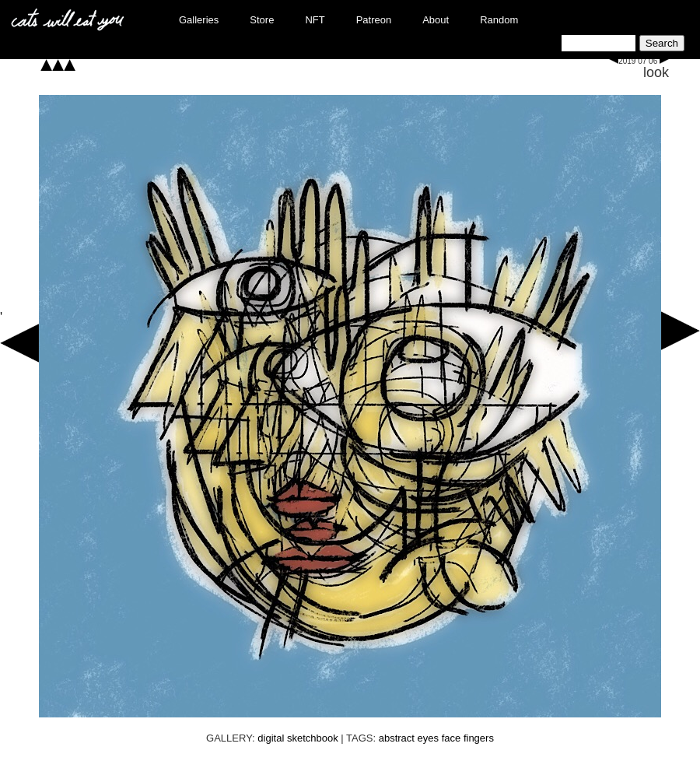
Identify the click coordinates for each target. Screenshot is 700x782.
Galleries (199, 20)
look (656, 72)
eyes (428, 738)
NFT (315, 20)
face (451, 738)
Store (262, 20)
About (436, 20)
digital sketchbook (297, 738)
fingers (479, 738)
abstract (397, 738)
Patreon (374, 20)
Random (499, 20)
